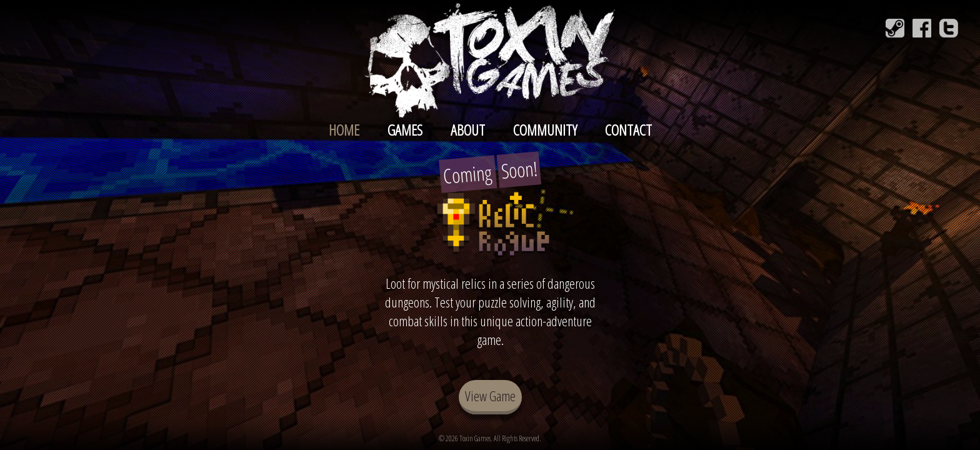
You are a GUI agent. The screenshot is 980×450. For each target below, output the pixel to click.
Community (545, 130)
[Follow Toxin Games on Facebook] (922, 28)
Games (405, 130)
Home (344, 130)
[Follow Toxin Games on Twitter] (949, 28)
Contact (628, 130)
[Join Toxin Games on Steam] (895, 28)
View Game (490, 396)
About (468, 130)
